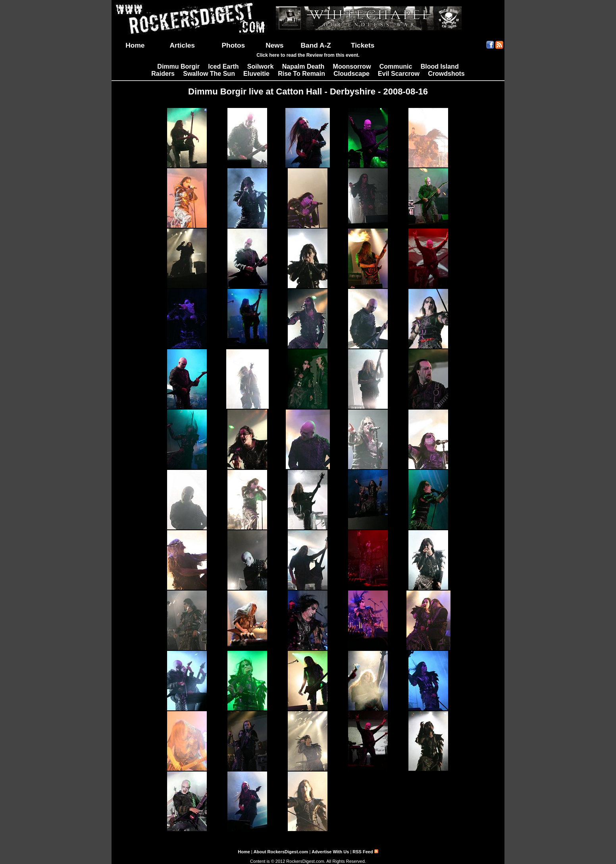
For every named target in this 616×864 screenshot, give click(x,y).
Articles (182, 45)
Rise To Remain (301, 74)
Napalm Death (303, 66)
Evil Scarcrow (399, 74)
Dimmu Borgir (178, 66)
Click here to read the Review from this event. (308, 55)
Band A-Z (316, 45)
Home (135, 45)
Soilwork (261, 66)
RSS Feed (365, 852)
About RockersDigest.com (281, 852)
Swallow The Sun (209, 74)
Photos (234, 45)
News (274, 45)
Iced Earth (223, 66)
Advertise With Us (330, 852)
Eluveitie (256, 74)
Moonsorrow (352, 66)
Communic (396, 66)
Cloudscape (351, 74)
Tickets (363, 45)
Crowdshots (446, 74)
